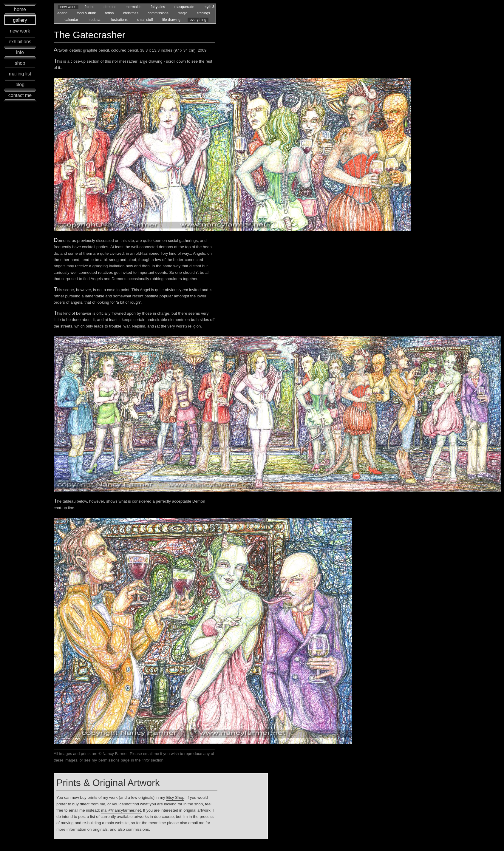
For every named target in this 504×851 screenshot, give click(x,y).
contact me (20, 95)
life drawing (172, 20)
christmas (131, 13)
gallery (20, 20)
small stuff (145, 20)
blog (20, 85)
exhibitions (20, 42)
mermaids (134, 7)
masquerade (185, 7)
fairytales (158, 7)
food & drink (87, 13)
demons (110, 7)
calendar (72, 20)
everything (198, 20)
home (20, 9)
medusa (95, 20)
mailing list (20, 74)
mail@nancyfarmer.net (121, 810)
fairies (90, 7)
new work (68, 7)
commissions (159, 13)
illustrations (119, 20)
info (20, 52)
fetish (110, 13)
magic (183, 13)
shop (20, 63)
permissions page (114, 760)
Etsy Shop (175, 797)
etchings (203, 13)
